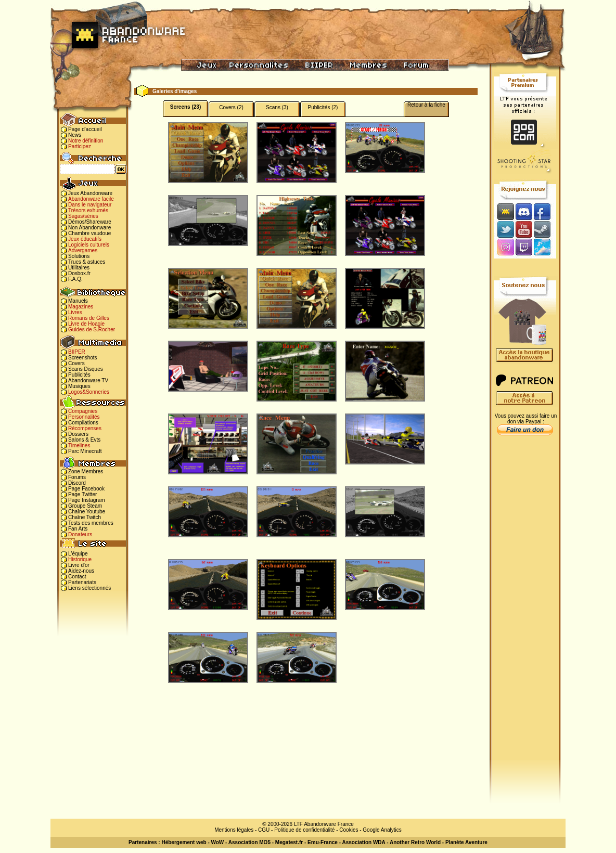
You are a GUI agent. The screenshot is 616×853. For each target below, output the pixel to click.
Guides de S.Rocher (92, 329)
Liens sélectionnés (89, 588)
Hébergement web (184, 842)
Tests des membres (91, 523)
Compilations (83, 423)
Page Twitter (82, 494)
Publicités (79, 375)
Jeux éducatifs (85, 239)
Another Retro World (415, 842)
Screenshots (83, 358)
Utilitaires (79, 268)
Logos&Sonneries (89, 392)
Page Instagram (87, 500)
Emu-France (323, 842)
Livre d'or (79, 565)
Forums (77, 477)
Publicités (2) (323, 107)
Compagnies (83, 411)
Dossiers (78, 434)
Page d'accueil (85, 129)
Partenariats (82, 582)
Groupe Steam (85, 506)
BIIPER (77, 352)
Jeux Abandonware (90, 193)
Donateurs (80, 534)
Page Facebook (86, 489)
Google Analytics (382, 830)
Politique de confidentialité (304, 830)
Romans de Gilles (89, 318)
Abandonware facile (91, 199)
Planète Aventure (466, 842)
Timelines (79, 445)
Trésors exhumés (88, 210)
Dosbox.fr (79, 273)
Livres (75, 312)
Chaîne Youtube (87, 512)
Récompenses (85, 428)
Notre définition (86, 141)
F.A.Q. (75, 279)
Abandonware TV (88, 380)
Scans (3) (277, 107)
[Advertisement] (525, 604)
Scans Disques (86, 369)
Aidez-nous (81, 571)
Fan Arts (78, 529)
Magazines (81, 307)
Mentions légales (234, 830)
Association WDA (363, 842)
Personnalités (84, 417)
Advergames (83, 250)
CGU (264, 830)
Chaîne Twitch (85, 517)
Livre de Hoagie (86, 324)
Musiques (79, 386)
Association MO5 (249, 842)
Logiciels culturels (89, 245)
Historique (80, 559)
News (75, 135)
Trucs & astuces (87, 262)
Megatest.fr (289, 842)
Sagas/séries (83, 216)
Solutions (79, 256)
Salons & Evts (84, 440)
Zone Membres (86, 471)
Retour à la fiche (426, 105)
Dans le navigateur (90, 205)
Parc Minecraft (85, 451)
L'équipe (78, 554)
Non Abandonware (89, 228)
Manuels (78, 301)
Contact (77, 577)
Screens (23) (185, 107)
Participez (80, 146)
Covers (76, 363)
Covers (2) (231, 107)
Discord (77, 483)
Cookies (349, 830)
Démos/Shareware (90, 222)
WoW (218, 842)
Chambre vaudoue (89, 233)
